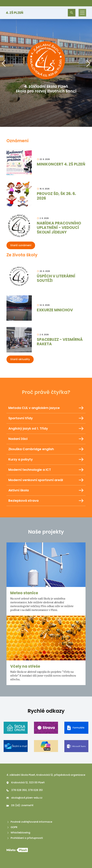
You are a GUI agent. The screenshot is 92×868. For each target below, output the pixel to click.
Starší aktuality (20, 359)
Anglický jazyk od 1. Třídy (46, 429)
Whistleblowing (18, 833)
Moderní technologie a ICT (46, 470)
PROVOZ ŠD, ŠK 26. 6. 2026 (56, 196)
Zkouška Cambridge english (46, 449)
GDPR (12, 827)
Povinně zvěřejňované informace (29, 822)
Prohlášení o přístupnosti (25, 838)
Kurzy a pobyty (46, 460)
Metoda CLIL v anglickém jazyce (46, 408)
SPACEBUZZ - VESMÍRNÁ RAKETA (60, 342)
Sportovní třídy (46, 418)
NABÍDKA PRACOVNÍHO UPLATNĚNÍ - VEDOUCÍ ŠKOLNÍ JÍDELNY (59, 228)
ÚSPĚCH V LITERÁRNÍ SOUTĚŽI (56, 278)
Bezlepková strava (46, 501)
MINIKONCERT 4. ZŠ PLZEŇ (61, 164)
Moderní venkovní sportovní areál (46, 480)
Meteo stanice (24, 593)
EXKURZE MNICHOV (55, 310)
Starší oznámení (21, 245)
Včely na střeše (25, 666)
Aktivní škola (46, 490)
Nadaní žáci (46, 439)
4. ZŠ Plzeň (15, 13)
